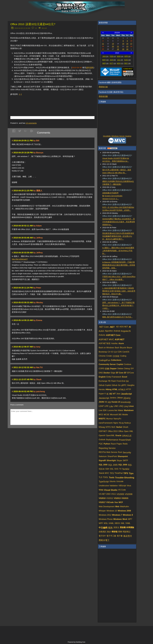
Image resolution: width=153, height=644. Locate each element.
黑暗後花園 (103, 96)
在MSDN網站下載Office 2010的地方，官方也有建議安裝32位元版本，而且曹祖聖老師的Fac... (119, 222)
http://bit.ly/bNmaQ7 (20, 259)
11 (103, 44)
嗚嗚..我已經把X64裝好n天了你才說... (117, 317)
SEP (105, 63)
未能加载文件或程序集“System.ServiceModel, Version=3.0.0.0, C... (112, 196)
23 (127, 46)
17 (131, 44)
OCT (113, 63)
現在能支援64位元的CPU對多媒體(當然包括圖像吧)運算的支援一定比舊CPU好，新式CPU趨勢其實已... (118, 236)
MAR (120, 56)
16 (127, 44)
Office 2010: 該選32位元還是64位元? (33, 24)
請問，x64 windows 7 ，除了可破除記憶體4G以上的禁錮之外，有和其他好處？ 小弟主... (118, 305)
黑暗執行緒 (103, 87)
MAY (105, 60)
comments (31, 123)
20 (113, 46)
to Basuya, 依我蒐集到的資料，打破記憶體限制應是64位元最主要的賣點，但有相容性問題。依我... (119, 265)
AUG (127, 60)
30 (127, 49)
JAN (105, 56)
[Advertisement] (38, 102)
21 (118, 46)
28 (118, 49)
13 (113, 44)
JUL (120, 60)
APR (127, 56)
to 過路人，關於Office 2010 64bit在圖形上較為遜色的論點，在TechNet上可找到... (118, 251)
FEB (113, 56)
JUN (113, 60)
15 (123, 44)
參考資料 (90, 68)
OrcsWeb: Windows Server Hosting (117, 136)
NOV (120, 63)
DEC (127, 63)
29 (123, 49)
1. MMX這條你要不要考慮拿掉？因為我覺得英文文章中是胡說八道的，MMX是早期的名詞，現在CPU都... (119, 291)
